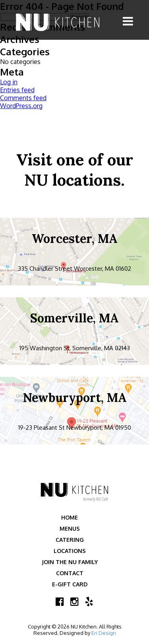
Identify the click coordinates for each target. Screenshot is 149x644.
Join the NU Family (70, 562)
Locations (70, 551)
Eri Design (104, 633)
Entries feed (17, 90)
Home (70, 517)
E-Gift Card (70, 584)
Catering (70, 540)
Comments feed (23, 98)
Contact (70, 573)
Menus (70, 529)
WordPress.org (21, 106)
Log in (9, 82)
